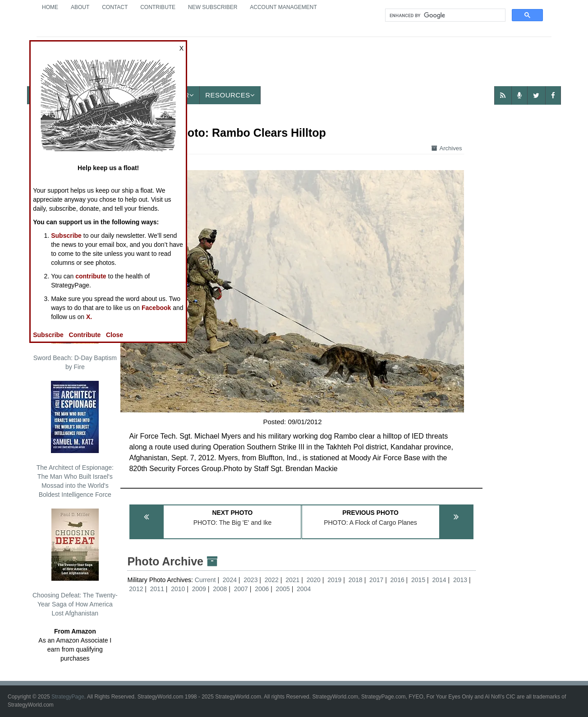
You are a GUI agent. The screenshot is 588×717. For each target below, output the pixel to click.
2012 (136, 589)
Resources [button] (230, 95)
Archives (447, 148)
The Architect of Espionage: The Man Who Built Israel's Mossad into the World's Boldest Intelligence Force (75, 439)
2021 (292, 580)
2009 (199, 589)
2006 (262, 589)
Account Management (283, 7)
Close (115, 335)
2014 (439, 580)
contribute (91, 276)
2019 (334, 580)
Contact (115, 7)
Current (206, 580)
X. (89, 317)
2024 (230, 580)
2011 (157, 589)
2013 (460, 580)
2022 (272, 580)
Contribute (158, 7)
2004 (304, 589)
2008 (220, 589)
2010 (178, 589)
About (80, 7)
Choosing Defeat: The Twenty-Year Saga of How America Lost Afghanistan (75, 563)
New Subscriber (213, 7)
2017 (376, 580)
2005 (283, 589)
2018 (356, 580)
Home (50, 7)
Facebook (156, 308)
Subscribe (66, 236)
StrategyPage (68, 697)
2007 (241, 589)
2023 (250, 580)
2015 (418, 580)
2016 (397, 580)
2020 (314, 580)
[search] (444, 15)
